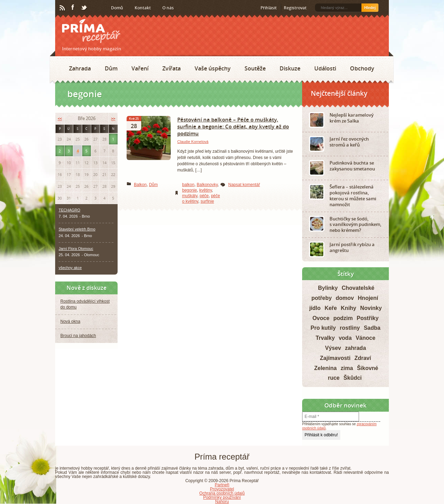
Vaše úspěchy (213, 68)
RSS (63, 8)
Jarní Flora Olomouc (76, 249)
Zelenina (326, 368)
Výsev (333, 348)
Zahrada (80, 68)
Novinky (371, 308)
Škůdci (352, 378)
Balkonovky (207, 185)
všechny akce (70, 268)
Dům (111, 68)
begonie (190, 190)
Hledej (370, 8)
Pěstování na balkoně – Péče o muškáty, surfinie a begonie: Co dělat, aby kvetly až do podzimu (233, 126)
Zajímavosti (335, 358)
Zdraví (363, 358)
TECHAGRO (69, 210)
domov (345, 298)
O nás (168, 8)
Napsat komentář (244, 185)
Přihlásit (269, 8)
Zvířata (172, 68)
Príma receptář (91, 31)
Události (325, 68)
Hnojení (368, 298)
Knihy (349, 308)
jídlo (315, 308)
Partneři (222, 485)
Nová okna (70, 321)
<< (60, 119)
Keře (331, 308)
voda (345, 338)
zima (347, 368)
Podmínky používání (222, 497)
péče (204, 196)
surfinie (207, 201)
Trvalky (325, 338)
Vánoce (365, 338)
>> (113, 119)
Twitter (84, 8)
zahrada (356, 348)
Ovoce (321, 318)
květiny (205, 190)
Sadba (372, 328)
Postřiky (368, 318)
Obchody (362, 68)
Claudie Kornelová (193, 142)
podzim (343, 318)
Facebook (73, 8)
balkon (188, 185)
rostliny (350, 328)
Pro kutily (323, 328)
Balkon (140, 185)
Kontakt (143, 8)
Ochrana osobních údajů (222, 493)
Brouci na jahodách (78, 336)
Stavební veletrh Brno (77, 229)
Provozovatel (222, 489)
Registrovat (295, 8)
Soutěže (255, 68)
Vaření (140, 68)
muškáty (190, 196)
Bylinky (328, 288)
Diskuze (290, 68)
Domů (117, 8)
